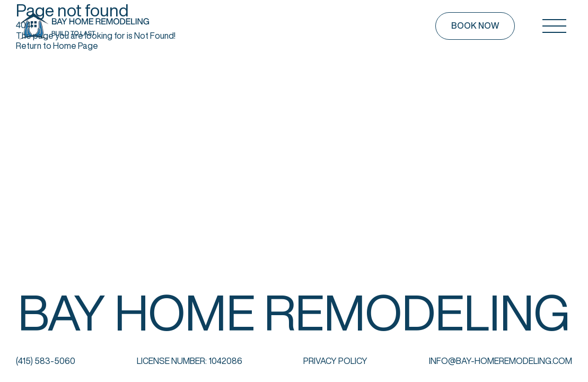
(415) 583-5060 (46, 361)
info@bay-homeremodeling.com (501, 361)
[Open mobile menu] (554, 26)
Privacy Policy (335, 361)
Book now (475, 25)
